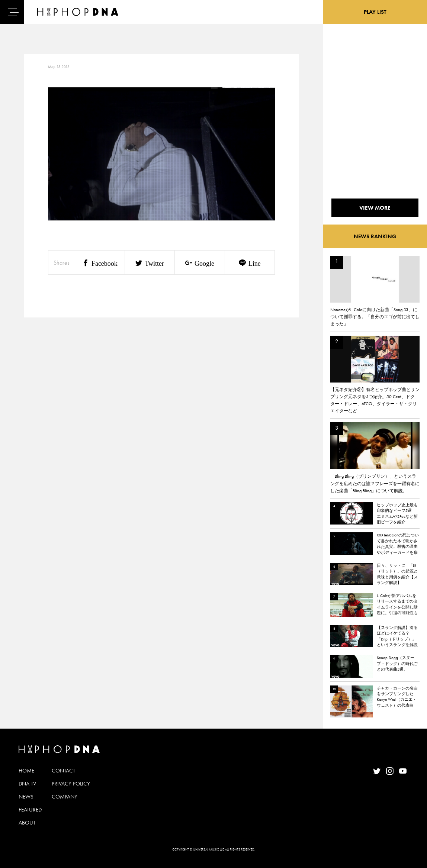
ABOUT (27, 823)
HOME (26, 771)
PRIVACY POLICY (71, 784)
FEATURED (30, 810)
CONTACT (63, 771)
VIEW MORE (375, 208)
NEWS (26, 797)
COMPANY (65, 797)
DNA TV (27, 784)
